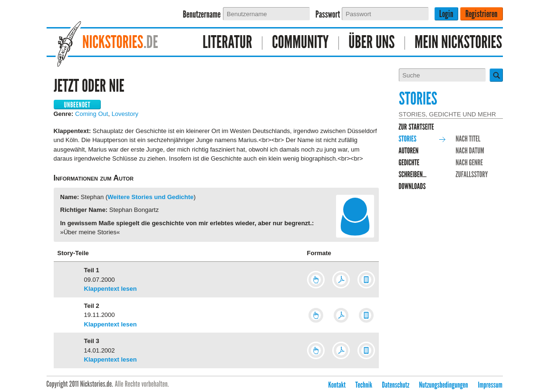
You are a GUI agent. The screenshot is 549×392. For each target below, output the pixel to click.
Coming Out (91, 114)
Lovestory (125, 114)
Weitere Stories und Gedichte (150, 197)
